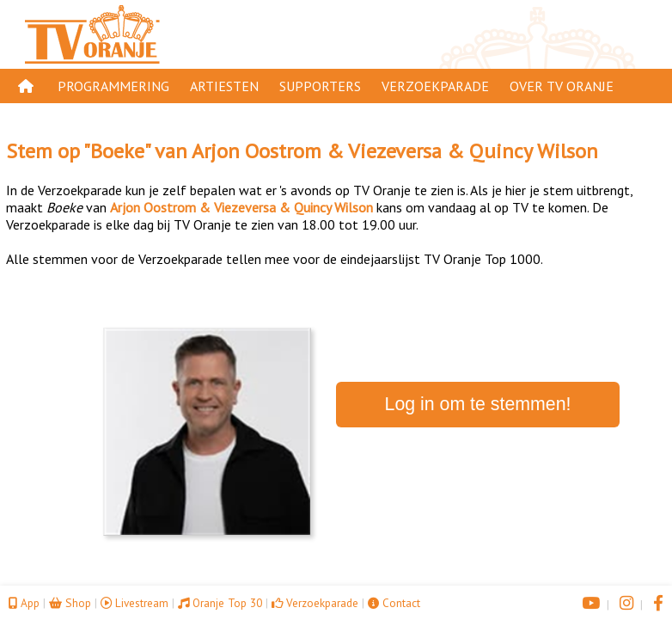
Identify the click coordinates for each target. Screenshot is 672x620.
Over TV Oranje (562, 86)
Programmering (113, 86)
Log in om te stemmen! (478, 404)
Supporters (320, 86)
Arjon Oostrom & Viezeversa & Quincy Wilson (395, 151)
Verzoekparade (435, 86)
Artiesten (224, 86)
